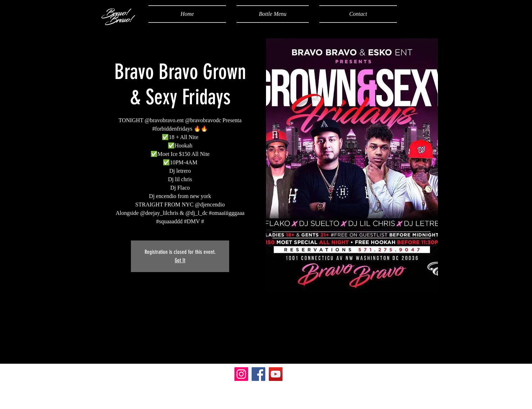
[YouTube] (276, 374)
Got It (180, 260)
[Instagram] (241, 374)
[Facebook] (258, 374)
